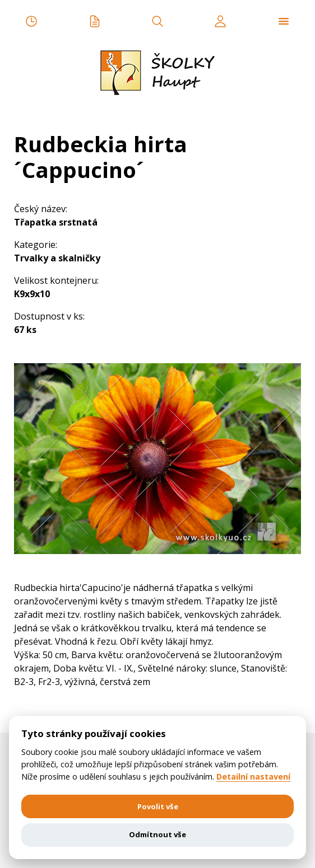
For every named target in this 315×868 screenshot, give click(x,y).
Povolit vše (158, 806)
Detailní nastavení (253, 777)
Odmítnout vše (157, 834)
